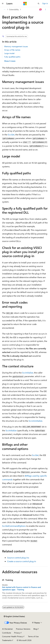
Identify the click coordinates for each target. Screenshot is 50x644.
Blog (35, 629)
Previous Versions (23, 629)
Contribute (7, 633)
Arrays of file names (12, 50)
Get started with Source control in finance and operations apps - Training (21, 588)
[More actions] (46, 10)
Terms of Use (33, 636)
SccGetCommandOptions (14, 526)
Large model (9, 53)
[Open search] (39, 4)
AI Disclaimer (7, 629)
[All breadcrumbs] (4, 10)
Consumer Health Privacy (12, 636)
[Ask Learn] (41, 10)
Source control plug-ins (18, 558)
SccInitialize (28, 373)
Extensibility (14, 9)
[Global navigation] (3, 4)
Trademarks (7, 640)
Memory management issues (16, 46)
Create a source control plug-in (22, 561)
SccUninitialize (35, 421)
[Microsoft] (25, 4)
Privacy (17, 633)
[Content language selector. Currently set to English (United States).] (14, 616)
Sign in (45, 3)
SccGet (11, 134)
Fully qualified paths (12, 57)
